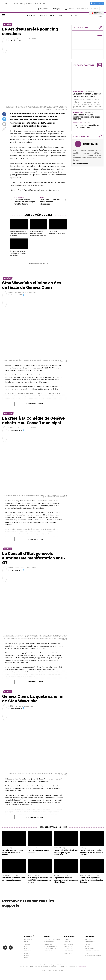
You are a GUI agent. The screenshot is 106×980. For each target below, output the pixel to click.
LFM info (67, 940)
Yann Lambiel (69, 945)
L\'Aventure (68, 954)
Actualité (31, 15)
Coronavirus (28, 940)
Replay (57, 9)
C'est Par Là (68, 947)
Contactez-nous (18, 4)
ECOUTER (97, 13)
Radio (52, 15)
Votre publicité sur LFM (93, 956)
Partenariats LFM (50, 952)
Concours (73, 15)
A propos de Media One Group (36, 4)
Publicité (6, 4)
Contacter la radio (50, 947)
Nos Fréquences (90, 949)
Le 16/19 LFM (68, 949)
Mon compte (97, 3)
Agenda (87, 945)
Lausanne (27, 945)
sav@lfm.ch (83, 967)
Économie (27, 954)
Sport (26, 958)
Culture (26, 956)
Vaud (25, 947)
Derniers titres (49, 942)
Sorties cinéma (90, 942)
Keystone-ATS (16, 41)
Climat (26, 942)
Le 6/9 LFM (68, 942)
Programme (43, 9)
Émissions (43, 15)
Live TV (69, 9)
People (87, 947)
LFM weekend (69, 952)
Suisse (26, 949)
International (28, 952)
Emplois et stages (50, 949)
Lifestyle (62, 15)
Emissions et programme (52, 940)
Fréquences (48, 945)
